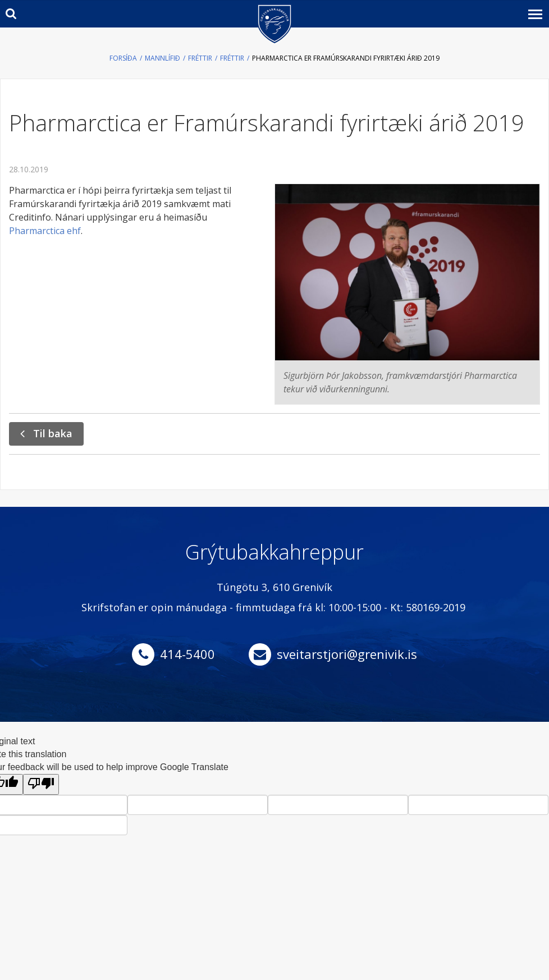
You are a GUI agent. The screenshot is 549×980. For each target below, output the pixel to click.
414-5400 (187, 654)
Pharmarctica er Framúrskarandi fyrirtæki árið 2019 (346, 58)
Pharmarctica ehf (45, 231)
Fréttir (200, 58)
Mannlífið (163, 58)
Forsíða (123, 58)
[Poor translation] (41, 784)
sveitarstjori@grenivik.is (347, 654)
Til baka (53, 433)
